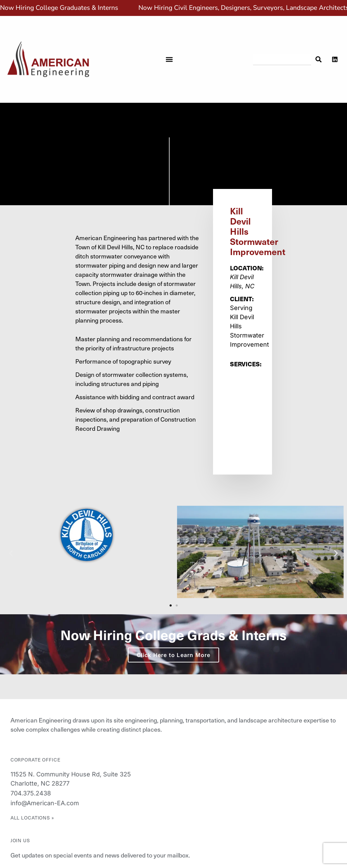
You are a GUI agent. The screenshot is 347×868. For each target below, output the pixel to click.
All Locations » (32, 818)
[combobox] (282, 59)
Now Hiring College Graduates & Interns (59, 8)
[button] (169, 59)
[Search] (318, 59)
